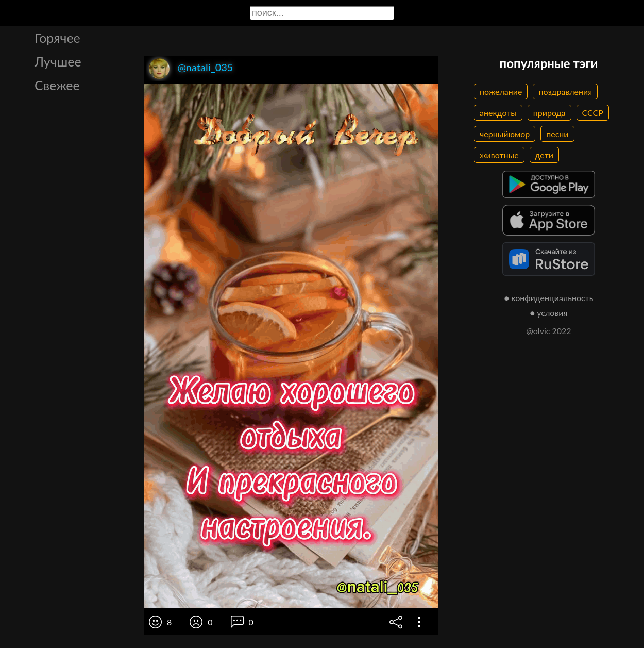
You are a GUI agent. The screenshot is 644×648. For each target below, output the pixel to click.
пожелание (501, 92)
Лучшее (58, 61)
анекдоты (498, 113)
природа (549, 113)
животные (499, 155)
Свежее (57, 85)
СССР (593, 113)
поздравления (565, 92)
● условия (549, 313)
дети (544, 155)
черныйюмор (505, 134)
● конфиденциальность (549, 298)
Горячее (57, 38)
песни (557, 134)
